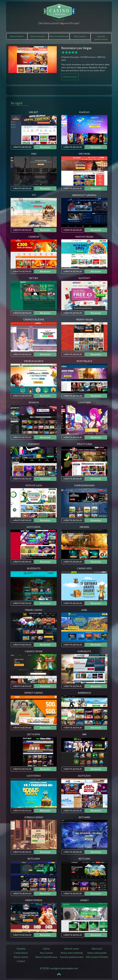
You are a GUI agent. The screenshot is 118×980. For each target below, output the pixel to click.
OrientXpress (34, 900)
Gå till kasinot (70, 77)
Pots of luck (34, 485)
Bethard (84, 817)
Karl (84, 610)
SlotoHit (84, 278)
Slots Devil (34, 527)
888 (84, 734)
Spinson (34, 402)
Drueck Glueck (34, 361)
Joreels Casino (34, 817)
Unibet (84, 900)
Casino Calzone (34, 319)
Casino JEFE (84, 568)
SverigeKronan (84, 485)
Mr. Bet (34, 112)
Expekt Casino (34, 693)
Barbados (84, 693)
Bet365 (34, 278)
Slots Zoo (84, 776)
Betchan (84, 859)
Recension (45, 147)
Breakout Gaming (84, 195)
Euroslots (84, 651)
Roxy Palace (84, 361)
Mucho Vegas (84, 237)
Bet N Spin (34, 734)
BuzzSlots (34, 568)
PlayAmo (34, 444)
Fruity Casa (84, 444)
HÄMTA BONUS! (22, 147)
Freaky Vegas (84, 319)
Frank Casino (34, 610)
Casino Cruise (34, 651)
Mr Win (84, 527)
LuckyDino (34, 776)
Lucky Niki (84, 402)
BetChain (34, 859)
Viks (34, 154)
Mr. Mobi (84, 154)
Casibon (34, 237)
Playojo (84, 112)
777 (34, 195)
